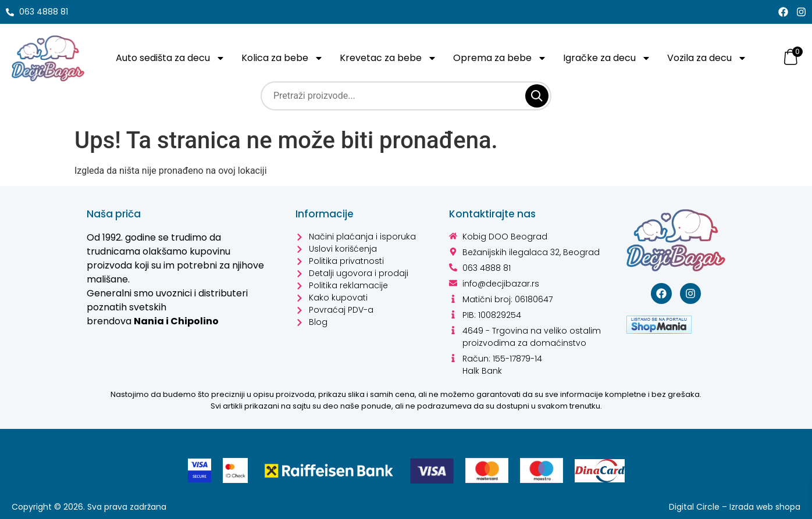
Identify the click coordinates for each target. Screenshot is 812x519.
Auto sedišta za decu (171, 58)
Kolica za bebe (285, 58)
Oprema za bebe (502, 58)
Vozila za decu (711, 58)
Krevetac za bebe (391, 58)
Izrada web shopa (764, 507)
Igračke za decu (609, 58)
